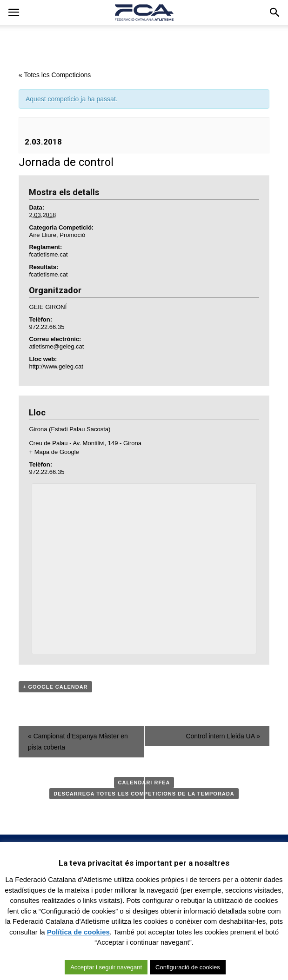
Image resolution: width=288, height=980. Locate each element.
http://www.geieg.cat (56, 366)
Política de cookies (78, 932)
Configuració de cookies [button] (188, 967)
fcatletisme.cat (48, 254)
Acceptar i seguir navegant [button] (106, 967)
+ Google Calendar (55, 687)
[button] (275, 13)
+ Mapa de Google (54, 452)
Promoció (72, 235)
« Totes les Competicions (55, 75)
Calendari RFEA (144, 783)
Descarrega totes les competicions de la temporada (144, 794)
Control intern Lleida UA (223, 736)
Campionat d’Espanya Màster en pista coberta (78, 742)
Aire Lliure (43, 235)
